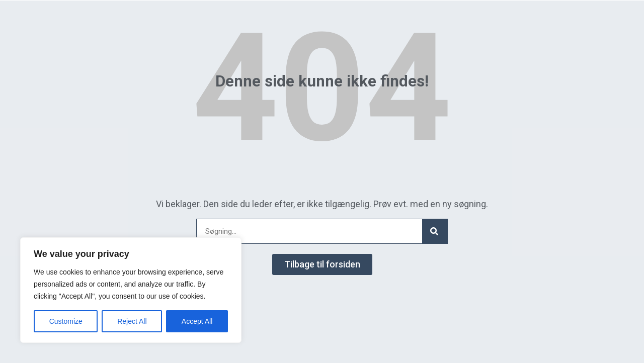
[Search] (435, 231)
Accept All (197, 321)
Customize (66, 321)
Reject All (132, 321)
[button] (322, 264)
